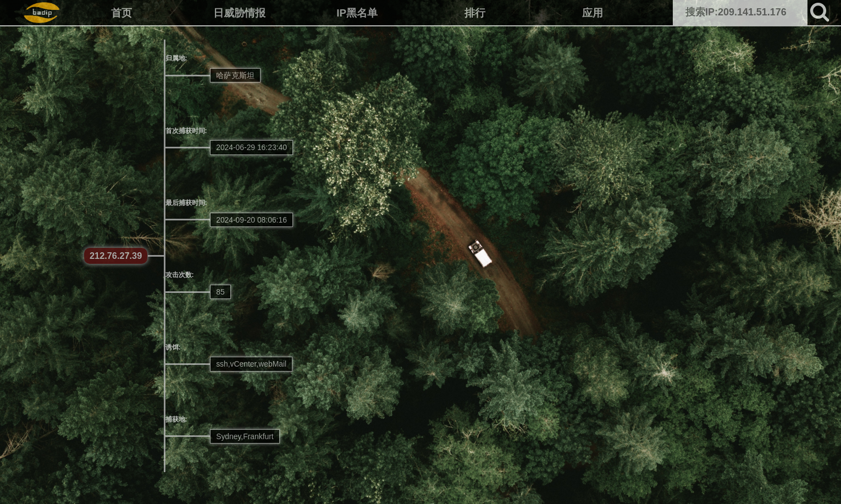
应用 (593, 13)
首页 (121, 13)
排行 (475, 13)
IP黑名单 (357, 13)
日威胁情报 (239, 13)
